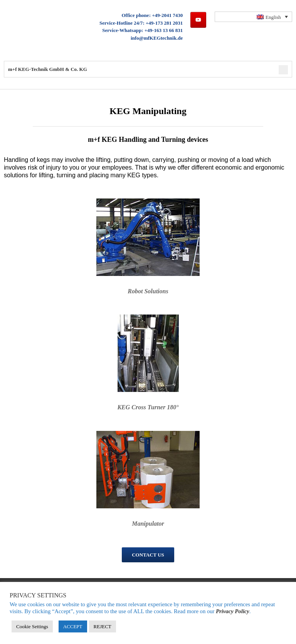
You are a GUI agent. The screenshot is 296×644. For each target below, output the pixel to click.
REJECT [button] (103, 626)
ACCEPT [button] (73, 626)
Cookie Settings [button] (32, 626)
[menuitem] (254, 17)
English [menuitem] (273, 17)
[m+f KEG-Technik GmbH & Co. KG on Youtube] (198, 20)
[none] (254, 17)
